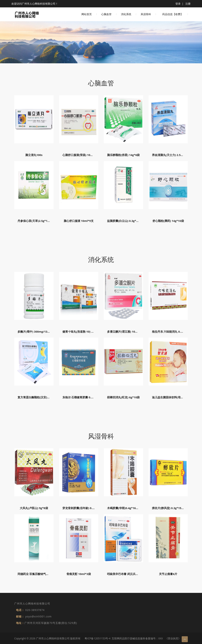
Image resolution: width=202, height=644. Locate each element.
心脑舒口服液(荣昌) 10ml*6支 (81, 155)
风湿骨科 (146, 14)
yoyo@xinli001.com (38, 616)
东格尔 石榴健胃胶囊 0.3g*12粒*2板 (85, 397)
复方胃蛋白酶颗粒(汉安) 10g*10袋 (39, 397)
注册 (188, 4)
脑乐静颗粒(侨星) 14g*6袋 (123, 155)
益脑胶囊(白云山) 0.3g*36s (124, 221)
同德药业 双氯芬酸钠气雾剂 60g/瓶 (39, 574)
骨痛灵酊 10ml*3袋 (79, 574)
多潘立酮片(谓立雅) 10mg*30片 (127, 332)
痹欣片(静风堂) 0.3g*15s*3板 (170, 508)
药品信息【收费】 (173, 14)
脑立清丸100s (34, 155)
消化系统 (126, 14)
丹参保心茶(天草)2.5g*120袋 (35, 221)
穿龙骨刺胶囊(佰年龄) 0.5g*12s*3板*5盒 (88, 508)
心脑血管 (106, 14)
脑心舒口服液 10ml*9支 (79, 221)
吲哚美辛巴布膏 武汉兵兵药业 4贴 (128, 574)
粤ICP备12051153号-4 (97, 638)
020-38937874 (35, 610)
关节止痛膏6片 (168, 574)
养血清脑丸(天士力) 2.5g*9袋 (170, 155)
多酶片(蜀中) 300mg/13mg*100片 (39, 332)
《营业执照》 (173, 638)
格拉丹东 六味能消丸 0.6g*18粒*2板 (175, 332)
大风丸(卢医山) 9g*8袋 (34, 508)
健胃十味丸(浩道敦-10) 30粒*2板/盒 (85, 332)
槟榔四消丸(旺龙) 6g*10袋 (123, 397)
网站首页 (87, 14)
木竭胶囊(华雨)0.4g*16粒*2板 (126, 508)
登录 (178, 4)
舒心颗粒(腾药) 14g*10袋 (168, 221)
